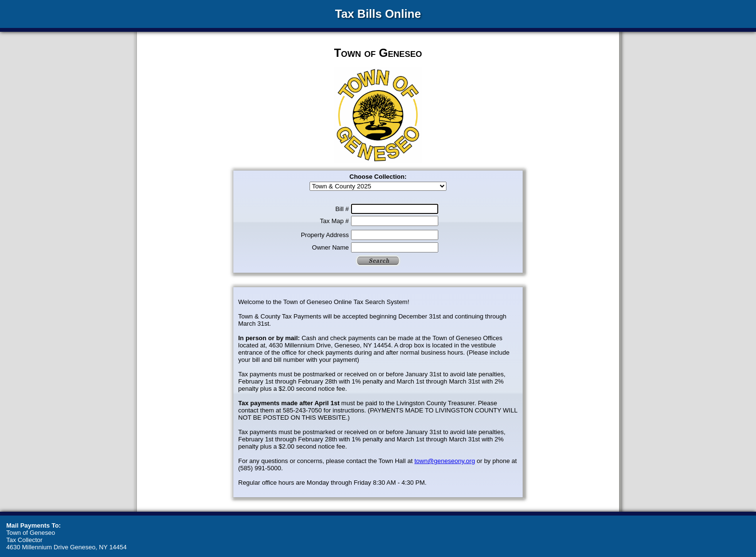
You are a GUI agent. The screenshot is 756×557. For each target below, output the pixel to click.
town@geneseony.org (445, 461)
